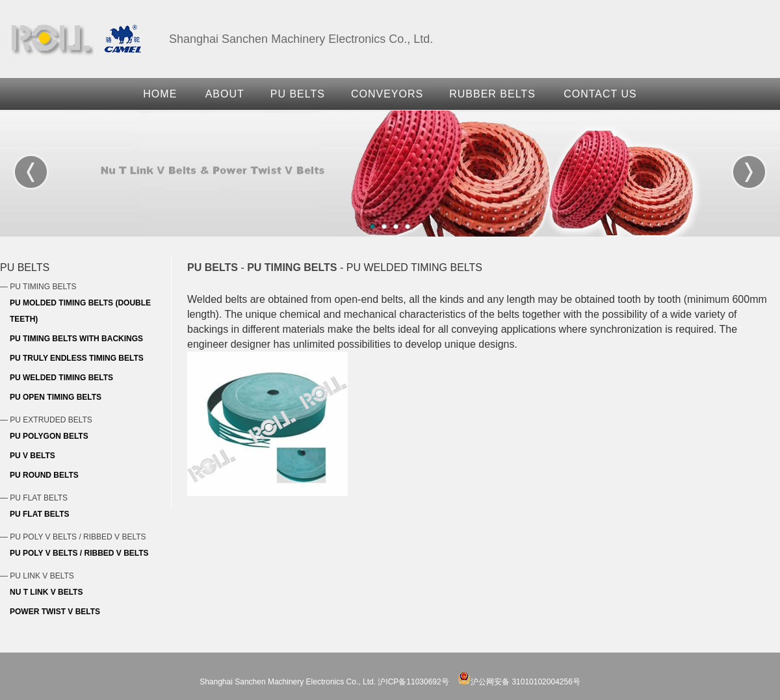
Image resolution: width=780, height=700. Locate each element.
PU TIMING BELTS (292, 267)
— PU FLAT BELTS (34, 498)
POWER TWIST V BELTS (55, 612)
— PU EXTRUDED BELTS (46, 420)
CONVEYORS (387, 94)
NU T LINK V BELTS (46, 592)
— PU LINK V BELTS (37, 576)
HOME (160, 94)
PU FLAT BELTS (40, 514)
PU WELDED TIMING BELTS (61, 378)
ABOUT (225, 94)
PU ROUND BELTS (44, 475)
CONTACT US (600, 94)
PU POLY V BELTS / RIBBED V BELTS (79, 553)
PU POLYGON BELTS (49, 436)
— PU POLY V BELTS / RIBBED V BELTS (73, 537)
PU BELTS (298, 94)
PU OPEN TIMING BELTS (56, 397)
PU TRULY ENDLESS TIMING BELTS (77, 358)
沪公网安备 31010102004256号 (519, 682)
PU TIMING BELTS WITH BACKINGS (76, 339)
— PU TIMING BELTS (38, 287)
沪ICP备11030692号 (413, 682)
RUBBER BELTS (492, 94)
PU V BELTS (32, 456)
